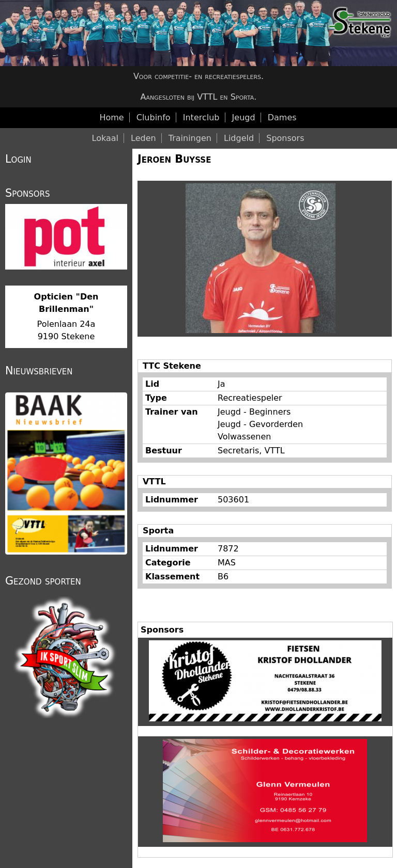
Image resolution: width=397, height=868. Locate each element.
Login (18, 159)
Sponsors (285, 138)
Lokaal (105, 138)
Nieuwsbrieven (39, 371)
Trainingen (190, 138)
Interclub (201, 117)
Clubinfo (154, 117)
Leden (143, 138)
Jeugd (244, 117)
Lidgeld (239, 138)
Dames (282, 117)
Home (111, 117)
